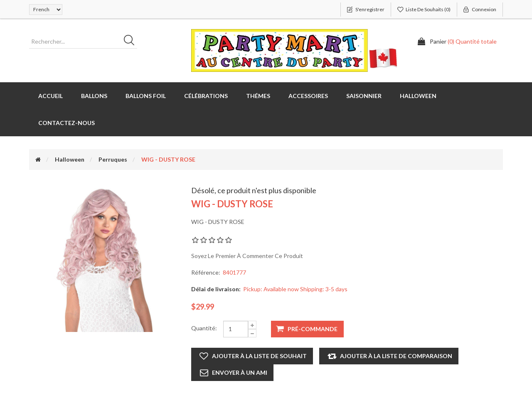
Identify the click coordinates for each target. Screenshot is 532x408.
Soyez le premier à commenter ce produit (247, 256)
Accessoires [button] (308, 96)
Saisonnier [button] (364, 96)
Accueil (50, 96)
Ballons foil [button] (146, 96)
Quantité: (204, 328)
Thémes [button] (258, 96)
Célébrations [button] (206, 96)
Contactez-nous (66, 123)
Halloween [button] (418, 96)
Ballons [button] (94, 96)
